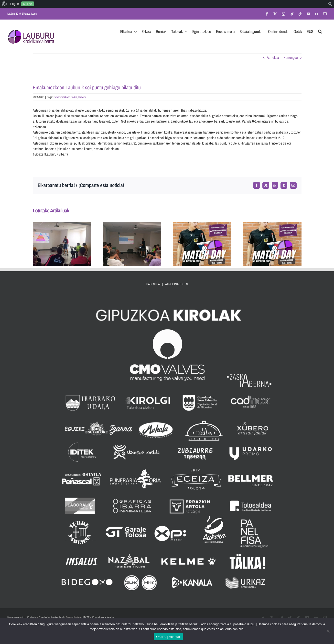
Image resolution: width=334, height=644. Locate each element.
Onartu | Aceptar (168, 637)
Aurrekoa (273, 57)
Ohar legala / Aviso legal (51, 617)
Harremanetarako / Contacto (22, 617)
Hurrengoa (291, 57)
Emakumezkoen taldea (65, 97)
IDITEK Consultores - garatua (99, 617)
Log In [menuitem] (15, 4)
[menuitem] (4, 4)
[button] (320, 30)
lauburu (82, 97)
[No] (328, 631)
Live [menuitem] (30, 4)
